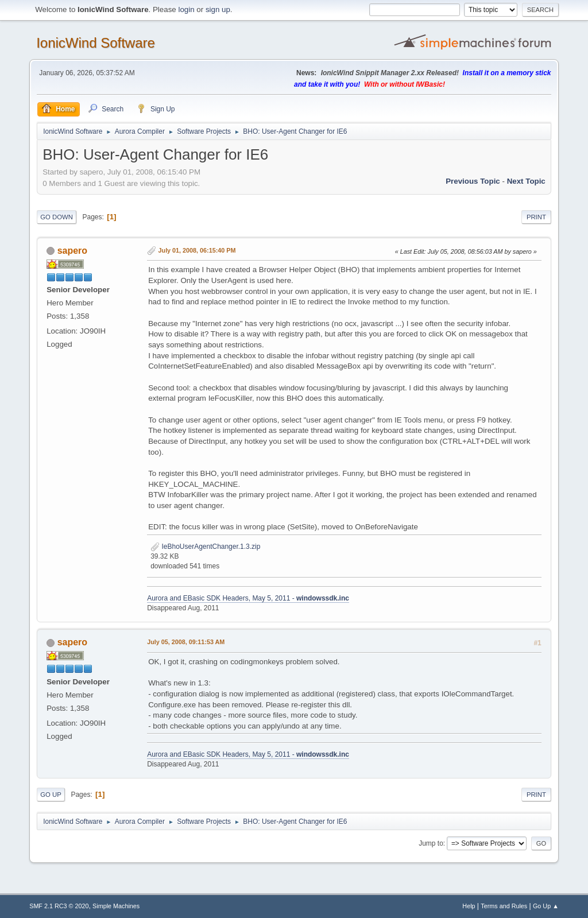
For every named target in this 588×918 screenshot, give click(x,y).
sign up (218, 9)
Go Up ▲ (546, 906)
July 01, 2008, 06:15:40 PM (197, 250)
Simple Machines (116, 906)
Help (469, 906)
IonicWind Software (96, 43)
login (186, 9)
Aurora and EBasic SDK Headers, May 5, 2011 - (248, 598)
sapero (72, 251)
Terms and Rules (504, 906)
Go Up (51, 795)
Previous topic (473, 181)
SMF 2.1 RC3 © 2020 (59, 906)
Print (536, 217)
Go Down (57, 217)
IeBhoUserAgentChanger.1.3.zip (205, 547)
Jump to (431, 843)
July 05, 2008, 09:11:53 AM (186, 642)
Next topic (526, 181)
